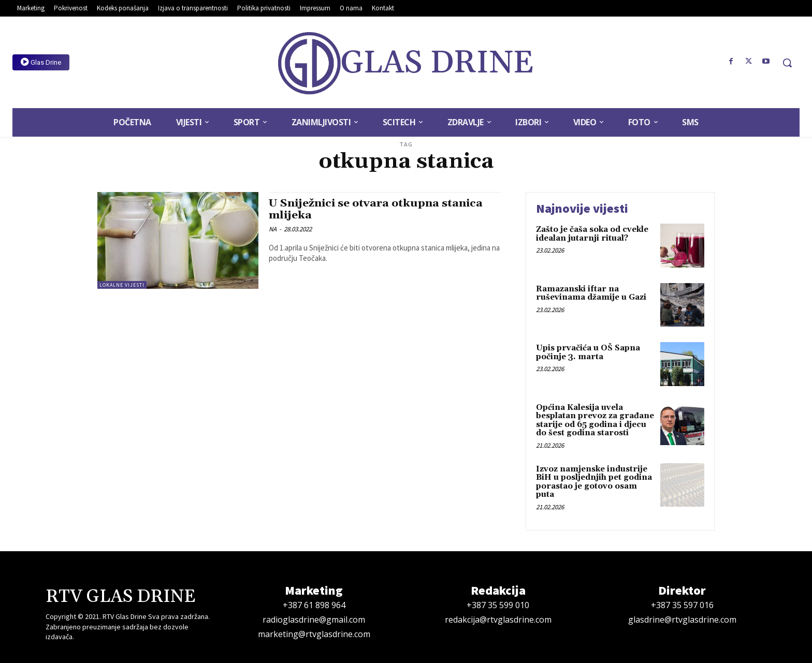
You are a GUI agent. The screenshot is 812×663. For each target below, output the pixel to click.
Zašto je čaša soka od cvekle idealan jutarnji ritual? (592, 234)
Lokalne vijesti (122, 285)
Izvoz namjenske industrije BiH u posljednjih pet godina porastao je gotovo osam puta (594, 482)
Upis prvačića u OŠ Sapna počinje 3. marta (588, 352)
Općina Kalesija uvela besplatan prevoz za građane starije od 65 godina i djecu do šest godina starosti (595, 421)
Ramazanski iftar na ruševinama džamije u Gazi (591, 293)
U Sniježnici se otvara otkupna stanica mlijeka (377, 209)
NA (273, 229)
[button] (787, 63)
